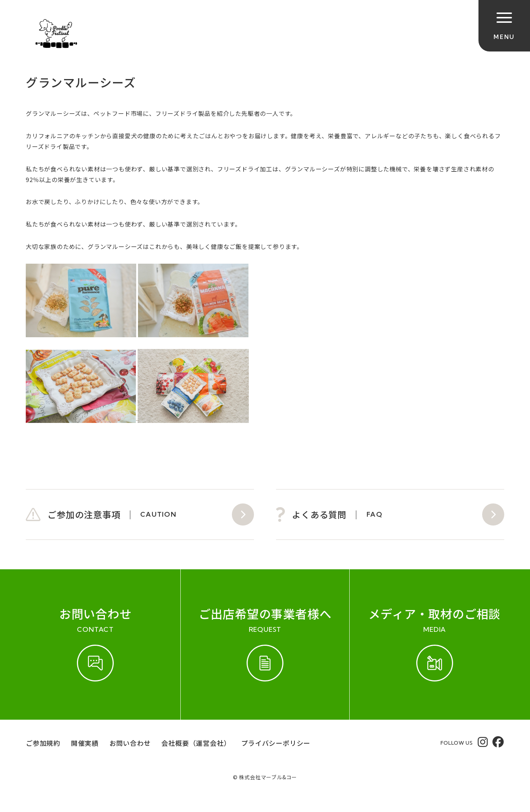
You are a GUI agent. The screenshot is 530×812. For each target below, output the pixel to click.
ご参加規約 (43, 743)
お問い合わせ (130, 743)
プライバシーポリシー (276, 743)
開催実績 (85, 743)
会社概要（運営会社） (196, 743)
